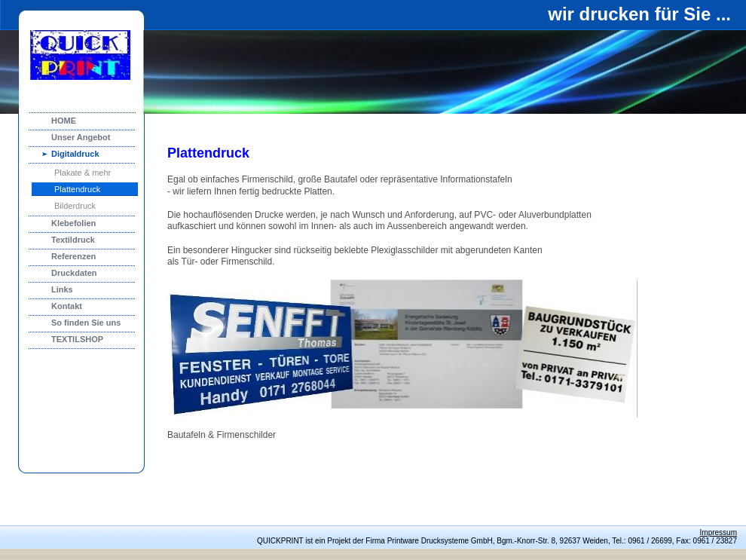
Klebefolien (73, 223)
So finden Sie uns (86, 323)
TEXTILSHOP (77, 339)
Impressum (718, 532)
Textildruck (73, 240)
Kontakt (67, 306)
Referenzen (73, 256)
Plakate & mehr (83, 173)
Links (62, 289)
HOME (64, 121)
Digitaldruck (75, 154)
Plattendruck (77, 189)
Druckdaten (74, 273)
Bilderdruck (75, 206)
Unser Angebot (81, 137)
